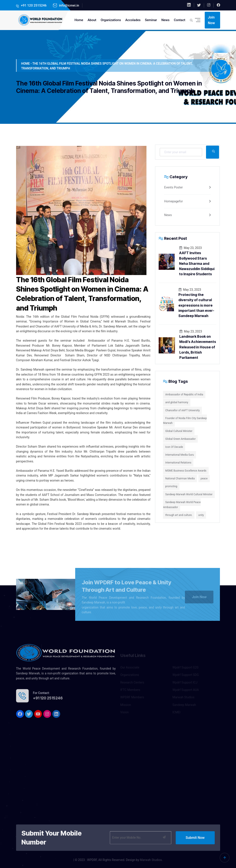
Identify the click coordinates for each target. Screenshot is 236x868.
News (165, 20)
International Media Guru (179, 455)
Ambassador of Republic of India (184, 395)
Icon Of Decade (174, 447)
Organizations (111, 20)
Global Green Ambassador (180, 439)
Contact (180, 20)
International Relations (178, 463)
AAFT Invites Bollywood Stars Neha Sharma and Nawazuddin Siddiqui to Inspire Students (197, 263)
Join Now (211, 20)
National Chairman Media (180, 478)
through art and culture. (179, 515)
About (92, 20)
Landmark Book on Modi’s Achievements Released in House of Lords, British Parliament (198, 347)
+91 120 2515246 (33, 5)
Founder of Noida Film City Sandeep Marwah (185, 421)
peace (204, 478)
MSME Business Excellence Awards (186, 471)
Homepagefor (173, 201)
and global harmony (177, 402)
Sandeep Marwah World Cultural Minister (189, 494)
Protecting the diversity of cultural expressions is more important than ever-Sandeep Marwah (196, 305)
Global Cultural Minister (179, 431)
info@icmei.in (69, 5)
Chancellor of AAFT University (182, 410)
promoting (171, 486)
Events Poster (173, 187)
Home (79, 20)
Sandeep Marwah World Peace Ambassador (182, 505)
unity (201, 515)
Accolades (133, 20)
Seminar (151, 20)
